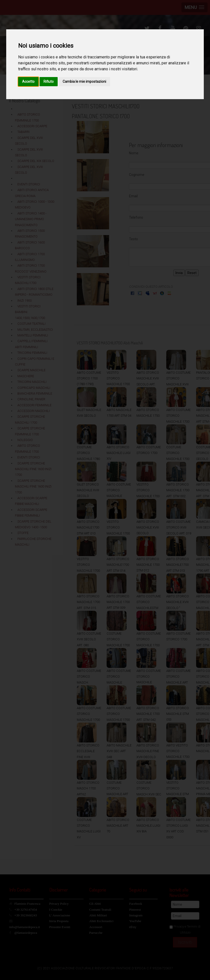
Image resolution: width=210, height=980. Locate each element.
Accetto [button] (28, 82)
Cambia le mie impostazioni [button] (84, 82)
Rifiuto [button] (49, 82)
